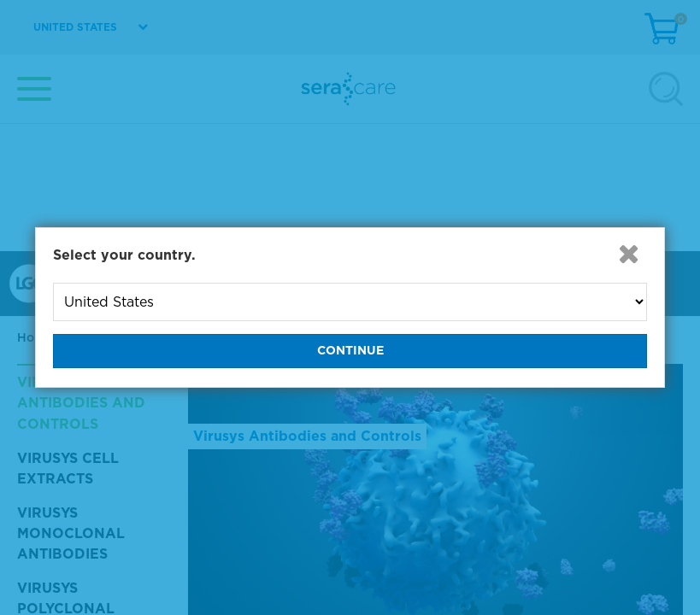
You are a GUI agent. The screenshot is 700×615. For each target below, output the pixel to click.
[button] (628, 254)
